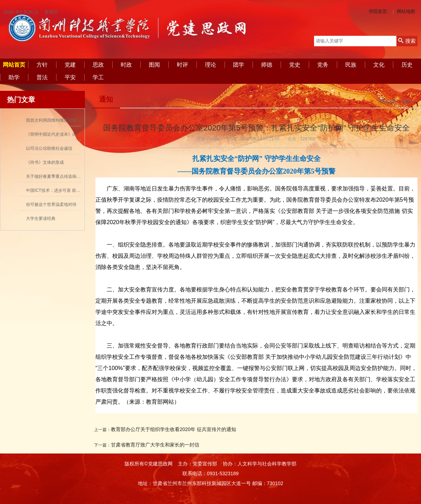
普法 (42, 77)
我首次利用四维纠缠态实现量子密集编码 (64, 120)
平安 (70, 77)
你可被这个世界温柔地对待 (51, 204)
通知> (408, 101)
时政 (126, 65)
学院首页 (378, 11)
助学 (14, 77)
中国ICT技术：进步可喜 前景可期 (57, 190)
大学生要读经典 (41, 219)
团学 (239, 65)
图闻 (154, 65)
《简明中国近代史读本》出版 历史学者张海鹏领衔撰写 (77, 134)
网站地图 (406, 11)
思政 (98, 65)
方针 (42, 65)
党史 (295, 65)
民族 (351, 65)
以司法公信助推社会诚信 (49, 148)
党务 (323, 65)
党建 (70, 65)
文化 (379, 65)
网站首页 (14, 65)
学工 (98, 77)
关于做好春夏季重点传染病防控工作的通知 (66, 176)
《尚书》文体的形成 (45, 162)
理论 (210, 65)
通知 (106, 99)
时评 (182, 65)
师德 (267, 65)
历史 (407, 65)
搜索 (407, 41)
